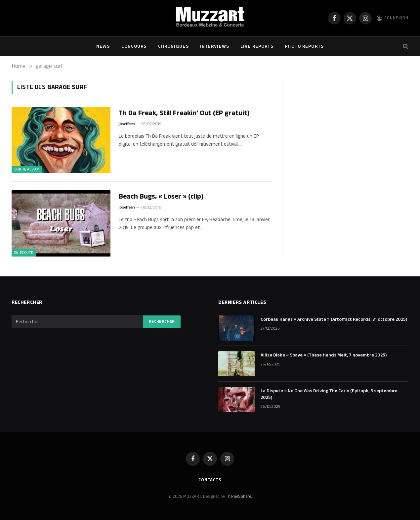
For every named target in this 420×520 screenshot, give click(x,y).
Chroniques (173, 46)
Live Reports (257, 46)
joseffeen (127, 124)
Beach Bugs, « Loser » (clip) (161, 197)
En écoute (24, 253)
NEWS (103, 46)
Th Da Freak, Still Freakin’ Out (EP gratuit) (184, 113)
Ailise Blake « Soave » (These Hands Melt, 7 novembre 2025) (324, 355)
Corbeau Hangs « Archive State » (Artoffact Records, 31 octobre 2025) (334, 319)
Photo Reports (304, 46)
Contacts (210, 480)
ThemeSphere (238, 496)
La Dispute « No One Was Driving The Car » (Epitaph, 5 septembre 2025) (329, 394)
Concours (134, 46)
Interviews (215, 46)
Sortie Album (27, 169)
